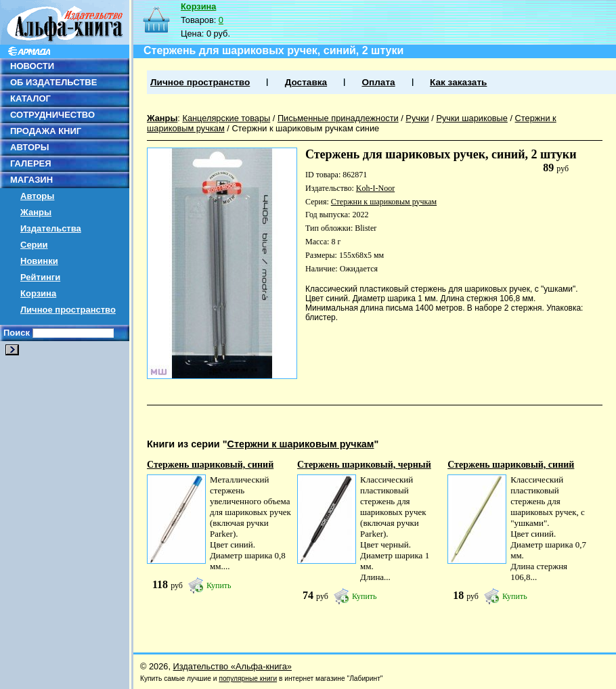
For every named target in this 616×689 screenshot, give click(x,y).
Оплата (378, 82)
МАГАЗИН (31, 180)
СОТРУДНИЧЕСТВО (52, 115)
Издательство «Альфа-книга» (233, 666)
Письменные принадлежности (338, 118)
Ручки (417, 118)
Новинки (39, 261)
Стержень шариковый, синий (210, 465)
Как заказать (458, 82)
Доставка (306, 82)
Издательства (51, 228)
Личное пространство (68, 310)
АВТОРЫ (29, 147)
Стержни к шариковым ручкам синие (305, 128)
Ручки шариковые (472, 118)
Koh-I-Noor (375, 188)
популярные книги (248, 679)
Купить (219, 585)
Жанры (36, 212)
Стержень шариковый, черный (364, 465)
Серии (34, 245)
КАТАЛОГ (30, 98)
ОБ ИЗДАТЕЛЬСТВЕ (53, 82)
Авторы (37, 196)
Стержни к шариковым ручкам (384, 202)
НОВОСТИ (32, 66)
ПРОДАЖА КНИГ (46, 131)
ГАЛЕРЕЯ (31, 163)
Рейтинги (40, 277)
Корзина (38, 293)
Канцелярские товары (226, 118)
